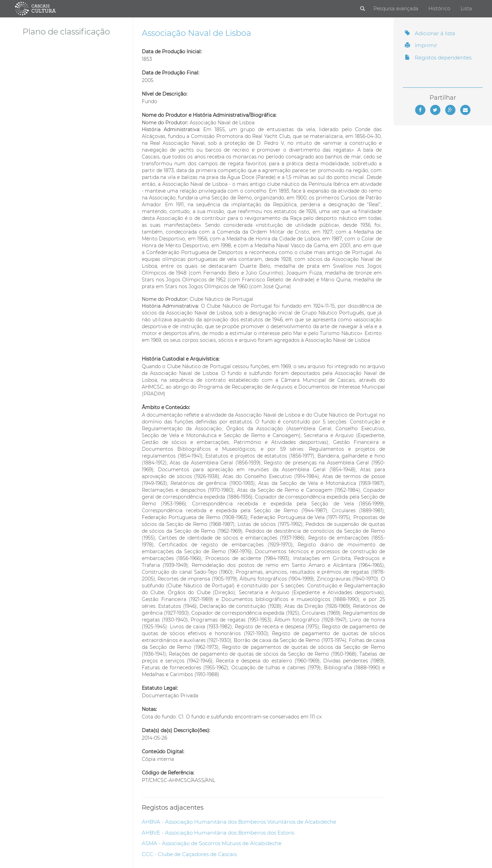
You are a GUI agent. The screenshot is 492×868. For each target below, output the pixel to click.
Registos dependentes (438, 58)
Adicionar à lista (430, 33)
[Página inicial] (35, 8)
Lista (466, 9)
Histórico (439, 9)
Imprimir (421, 45)
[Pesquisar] (363, 9)
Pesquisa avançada (396, 9)
